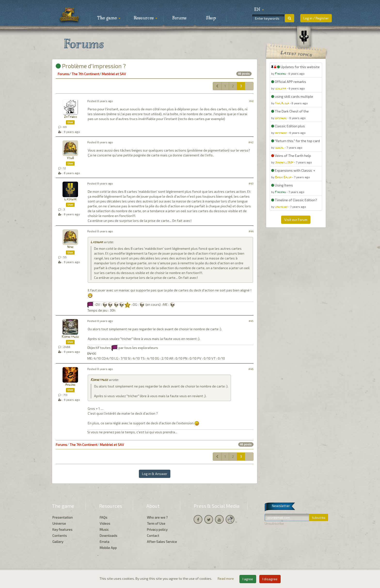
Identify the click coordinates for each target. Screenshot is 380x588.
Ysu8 (70, 158)
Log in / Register (316, 18)
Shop (211, 18)
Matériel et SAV (114, 74)
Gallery (58, 542)
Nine (70, 247)
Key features (62, 529)
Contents (60, 536)
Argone (70, 385)
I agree (248, 579)
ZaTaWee (70, 117)
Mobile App (108, 548)
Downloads (108, 536)
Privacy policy (157, 529)
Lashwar (70, 199)
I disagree (270, 579)
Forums (179, 18)
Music (104, 529)
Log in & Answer (155, 474)
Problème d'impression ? (91, 66)
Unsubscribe (274, 523)
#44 (251, 231)
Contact (153, 536)
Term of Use (156, 523)
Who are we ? (157, 517)
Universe (59, 523)
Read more (226, 578)
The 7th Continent (85, 74)
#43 (251, 183)
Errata (104, 542)
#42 (251, 142)
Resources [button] (146, 18)
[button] (259, 10)
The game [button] (109, 18)
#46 (251, 369)
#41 (251, 101)
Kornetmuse (70, 337)
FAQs (103, 517)
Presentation (63, 517)
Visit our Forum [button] (296, 220)
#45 (251, 321)
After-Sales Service (162, 542)
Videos (105, 523)
